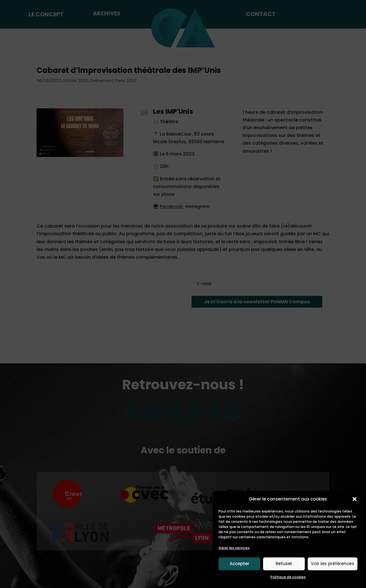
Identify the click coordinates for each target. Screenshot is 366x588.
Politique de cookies (288, 577)
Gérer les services (234, 548)
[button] (355, 499)
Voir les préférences (333, 564)
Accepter (239, 564)
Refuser (284, 564)
